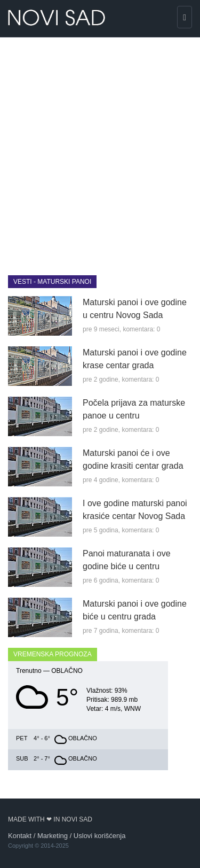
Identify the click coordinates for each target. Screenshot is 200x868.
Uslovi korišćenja (100, 836)
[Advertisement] (100, 148)
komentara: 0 (141, 329)
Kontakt (20, 836)
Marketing (53, 836)
